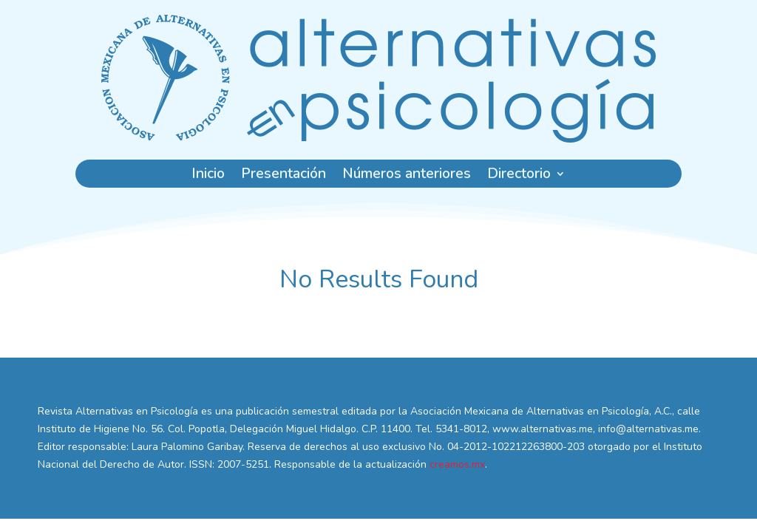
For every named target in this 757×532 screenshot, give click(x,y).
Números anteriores (407, 176)
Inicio (208, 176)
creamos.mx (457, 464)
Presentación (284, 176)
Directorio (519, 176)
